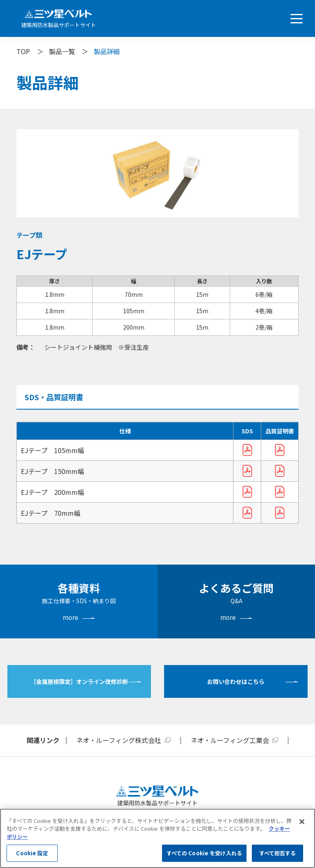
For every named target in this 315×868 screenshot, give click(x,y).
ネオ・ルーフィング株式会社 (119, 740)
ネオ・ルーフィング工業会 (230, 740)
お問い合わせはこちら (236, 681)
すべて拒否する (278, 853)
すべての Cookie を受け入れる (204, 853)
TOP (23, 51)
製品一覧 (62, 51)
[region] (157, 838)
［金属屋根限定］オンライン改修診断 (79, 681)
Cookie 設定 (32, 853)
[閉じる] (302, 822)
